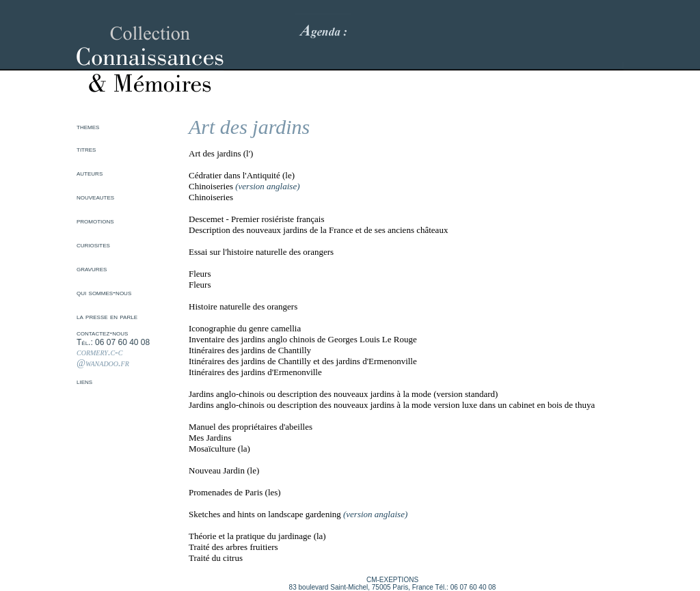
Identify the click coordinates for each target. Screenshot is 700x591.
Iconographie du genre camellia (245, 328)
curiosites (93, 245)
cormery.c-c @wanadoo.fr (103, 358)
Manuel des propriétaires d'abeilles (251, 427)
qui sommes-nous (104, 292)
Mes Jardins (210, 438)
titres (86, 149)
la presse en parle (107, 316)
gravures (92, 269)
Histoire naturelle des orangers (243, 306)
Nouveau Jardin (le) (224, 470)
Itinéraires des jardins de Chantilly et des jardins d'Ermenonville (303, 361)
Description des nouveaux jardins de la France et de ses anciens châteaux (318, 230)
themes (88, 126)
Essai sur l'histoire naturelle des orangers (261, 252)
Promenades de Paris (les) (235, 492)
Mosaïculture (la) (219, 449)
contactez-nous (102, 333)
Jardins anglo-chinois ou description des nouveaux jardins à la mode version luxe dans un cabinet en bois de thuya (392, 405)
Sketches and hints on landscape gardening (265, 514)
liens (84, 381)
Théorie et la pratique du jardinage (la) (257, 536)
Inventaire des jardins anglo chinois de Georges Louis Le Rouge (303, 339)
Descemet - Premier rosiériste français (257, 219)
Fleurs (200, 274)
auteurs (90, 173)
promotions (95, 221)
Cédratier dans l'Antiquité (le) (242, 175)
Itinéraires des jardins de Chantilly (250, 350)
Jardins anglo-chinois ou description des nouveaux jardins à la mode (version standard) (343, 394)
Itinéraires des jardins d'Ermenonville (255, 372)
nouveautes (95, 197)
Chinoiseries (211, 186)
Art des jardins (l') (221, 153)
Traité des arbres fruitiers (233, 547)
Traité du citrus (216, 558)
